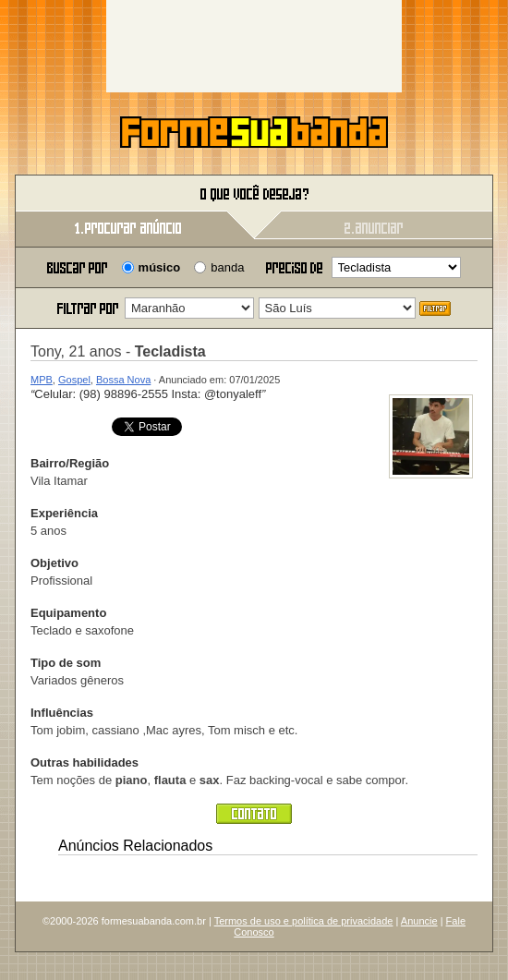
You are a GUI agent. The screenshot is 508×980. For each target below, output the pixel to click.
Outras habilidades (85, 762)
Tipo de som (66, 663)
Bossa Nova (123, 380)
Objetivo (54, 563)
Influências (62, 713)
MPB (42, 380)
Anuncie (419, 921)
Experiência (64, 513)
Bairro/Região (70, 463)
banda (227, 267)
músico (160, 267)
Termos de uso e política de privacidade (304, 921)
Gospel (74, 380)
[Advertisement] (254, 46)
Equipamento (68, 613)
